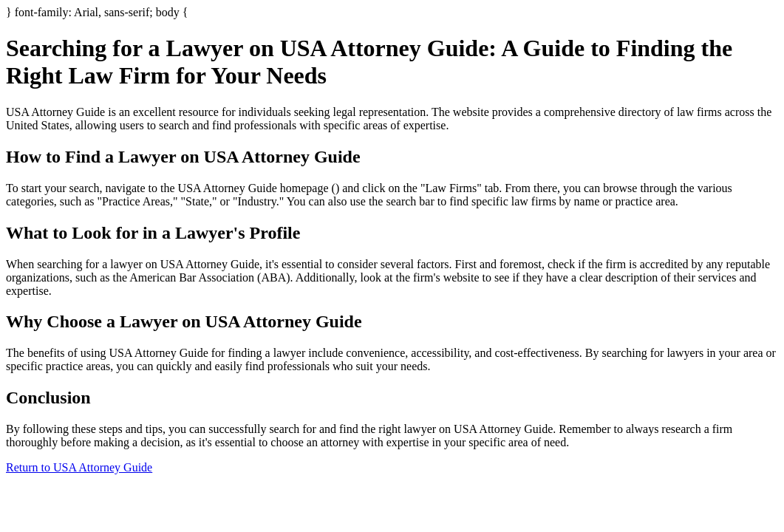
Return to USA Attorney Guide (79, 467)
